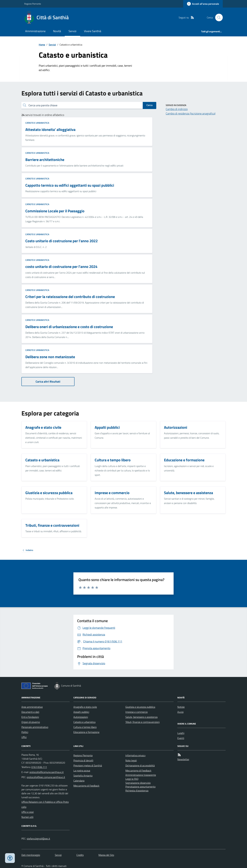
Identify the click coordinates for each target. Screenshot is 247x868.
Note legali (131, 760)
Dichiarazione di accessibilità (140, 765)
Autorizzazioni (81, 717)
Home (42, 45)
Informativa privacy (135, 755)
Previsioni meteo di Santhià (88, 765)
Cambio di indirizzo (177, 109)
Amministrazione (35, 31)
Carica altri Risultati (48, 382)
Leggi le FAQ (132, 779)
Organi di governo (31, 722)
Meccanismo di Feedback (86, 786)
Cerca (149, 105)
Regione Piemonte (33, 4)
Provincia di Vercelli (83, 760)
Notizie (181, 707)
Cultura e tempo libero (85, 727)
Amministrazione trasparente (141, 775)
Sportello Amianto (83, 776)
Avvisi (180, 712)
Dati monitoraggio (31, 855)
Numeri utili (27, 817)
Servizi (72, 31)
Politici (25, 732)
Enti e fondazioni (30, 717)
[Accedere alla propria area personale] (203, 4)
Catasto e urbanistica (37, 123)
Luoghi (181, 733)
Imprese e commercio (136, 712)
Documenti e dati (30, 712)
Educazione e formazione (86, 732)
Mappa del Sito (106, 855)
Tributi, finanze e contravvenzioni (142, 722)
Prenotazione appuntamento (140, 787)
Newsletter (183, 759)
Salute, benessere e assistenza (141, 717)
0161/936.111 (39, 767)
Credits (80, 855)
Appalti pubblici (81, 712)
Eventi (181, 738)
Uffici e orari (28, 812)
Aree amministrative (32, 707)
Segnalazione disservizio (138, 783)
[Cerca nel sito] (218, 17)
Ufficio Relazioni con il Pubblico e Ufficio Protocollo (45, 804)
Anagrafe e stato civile (85, 707)
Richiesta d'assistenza (137, 791)
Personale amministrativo (35, 727)
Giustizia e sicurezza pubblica (140, 707)
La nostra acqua (82, 771)
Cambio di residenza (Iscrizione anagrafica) (191, 113)
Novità (57, 31)
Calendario (79, 781)
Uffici (24, 737)
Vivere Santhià (93, 31)
